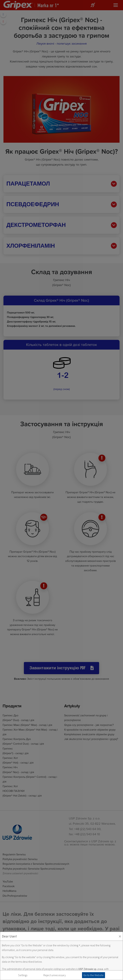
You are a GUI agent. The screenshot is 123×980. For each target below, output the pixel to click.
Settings (23, 975)
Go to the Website (94, 975)
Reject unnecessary (55, 975)
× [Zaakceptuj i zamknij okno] (120, 936)
